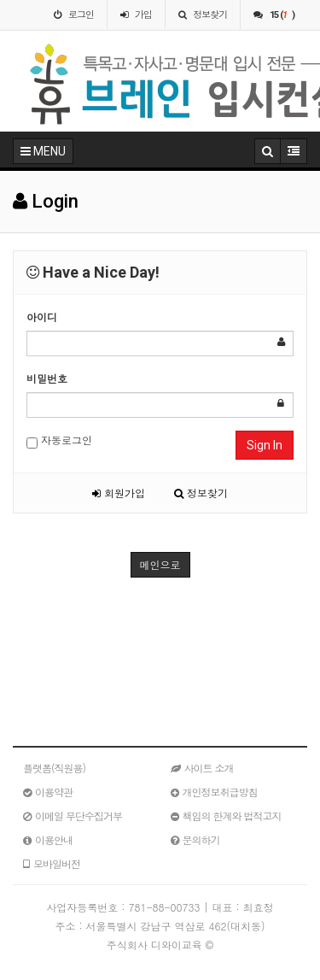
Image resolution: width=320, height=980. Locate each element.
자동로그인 (59, 440)
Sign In (265, 445)
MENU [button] (43, 151)
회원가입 (119, 493)
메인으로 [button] (160, 564)
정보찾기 (201, 493)
